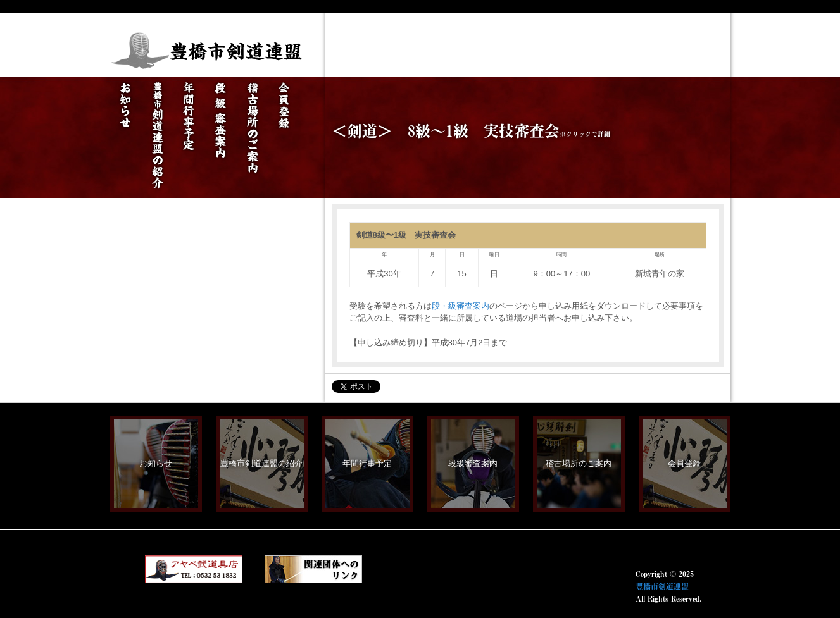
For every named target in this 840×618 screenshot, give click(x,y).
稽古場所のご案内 (579, 463)
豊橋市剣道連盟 (662, 586)
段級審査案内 (473, 463)
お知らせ (156, 463)
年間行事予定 (367, 463)
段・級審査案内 (461, 306)
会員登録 (684, 463)
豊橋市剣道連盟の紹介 (261, 463)
